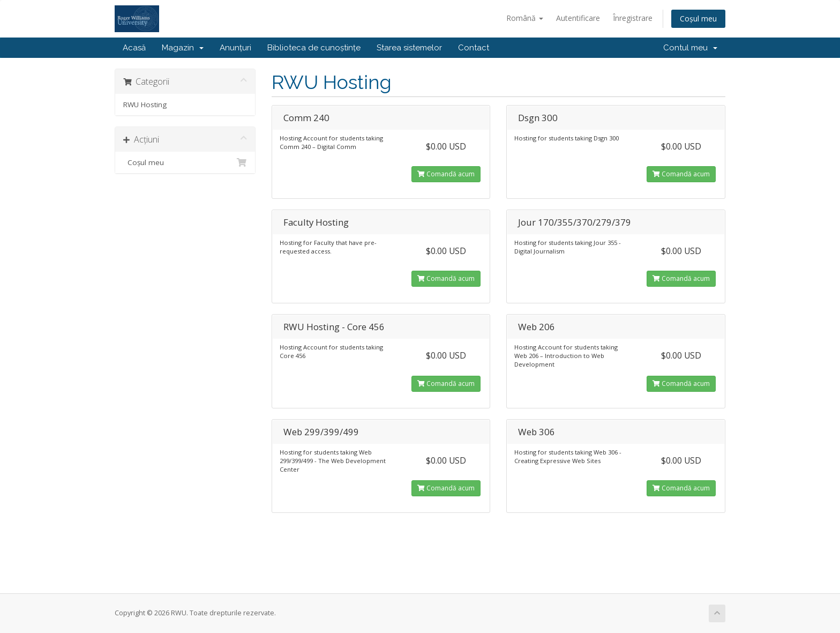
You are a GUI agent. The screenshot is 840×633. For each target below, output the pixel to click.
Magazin (183, 48)
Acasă (134, 48)
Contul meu (690, 48)
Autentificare (578, 18)
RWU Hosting (145, 105)
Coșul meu (698, 18)
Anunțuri (235, 48)
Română (525, 18)
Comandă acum (446, 174)
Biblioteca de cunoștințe (314, 48)
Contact (474, 48)
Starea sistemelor (409, 48)
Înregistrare (633, 18)
